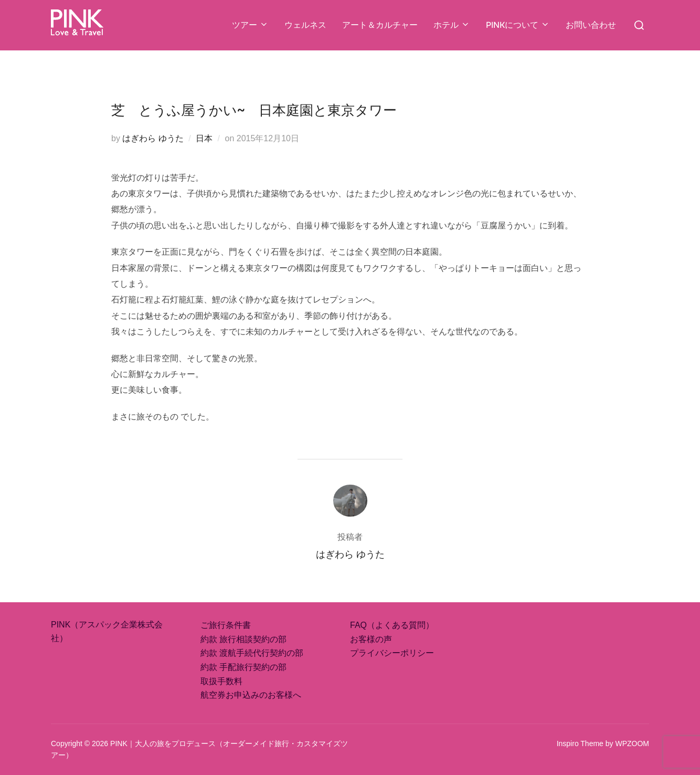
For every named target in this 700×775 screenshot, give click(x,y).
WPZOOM (632, 743)
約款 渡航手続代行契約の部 (252, 653)
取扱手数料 (221, 681)
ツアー (250, 25)
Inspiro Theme (580, 743)
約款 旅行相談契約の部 (243, 639)
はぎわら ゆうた (153, 138)
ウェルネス (305, 25)
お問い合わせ (591, 25)
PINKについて (518, 25)
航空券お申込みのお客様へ (251, 695)
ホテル (452, 25)
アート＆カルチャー (380, 25)
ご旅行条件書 (226, 625)
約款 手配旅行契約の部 (243, 667)
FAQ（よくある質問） (392, 625)
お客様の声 (371, 639)
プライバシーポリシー (392, 653)
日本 (204, 138)
